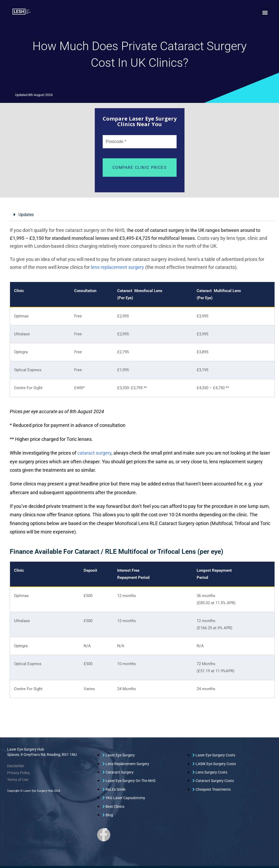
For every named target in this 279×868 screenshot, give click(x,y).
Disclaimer (16, 766)
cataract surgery (94, 453)
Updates (26, 215)
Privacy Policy (18, 773)
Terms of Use (18, 780)
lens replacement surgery (117, 267)
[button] (265, 12)
